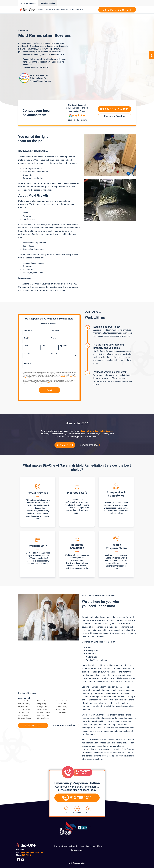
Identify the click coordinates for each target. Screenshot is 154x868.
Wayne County (23, 707)
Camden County (62, 701)
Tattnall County (24, 712)
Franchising (80, 846)
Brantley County (62, 712)
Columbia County (43, 715)
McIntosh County (43, 701)
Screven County (24, 715)
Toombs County (24, 710)
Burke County (61, 704)
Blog (87, 846)
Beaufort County (24, 704)
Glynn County (42, 710)
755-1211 (28, 855)
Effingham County (43, 712)
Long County (42, 704)
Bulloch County (62, 707)
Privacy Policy (64, 377)
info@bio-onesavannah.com (32, 852)
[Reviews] (77, 118)
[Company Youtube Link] (23, 860)
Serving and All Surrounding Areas (77, 109)
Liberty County (42, 707)
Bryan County (61, 710)
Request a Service (114, 116)
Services (41, 10)
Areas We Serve (50, 10)
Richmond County (25, 718)
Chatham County (43, 718)
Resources (65, 10)
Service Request (89, 445)
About (58, 10)
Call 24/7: (114, 109)
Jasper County (23, 701)
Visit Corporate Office (77, 863)
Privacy (93, 846)
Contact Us (79, 10)
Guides (72, 10)
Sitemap (100, 846)
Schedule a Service (64, 726)
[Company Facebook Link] (18, 860)
